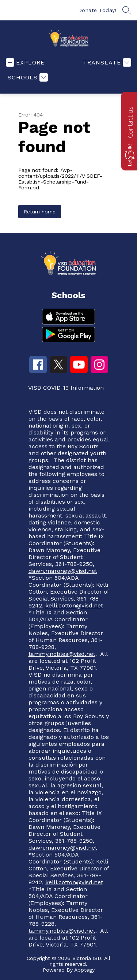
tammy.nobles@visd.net (62, 654)
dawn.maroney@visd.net (63, 571)
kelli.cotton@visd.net (74, 605)
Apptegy (84, 970)
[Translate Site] (106, 62)
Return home (40, 212)
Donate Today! (98, 10)
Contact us (130, 122)
